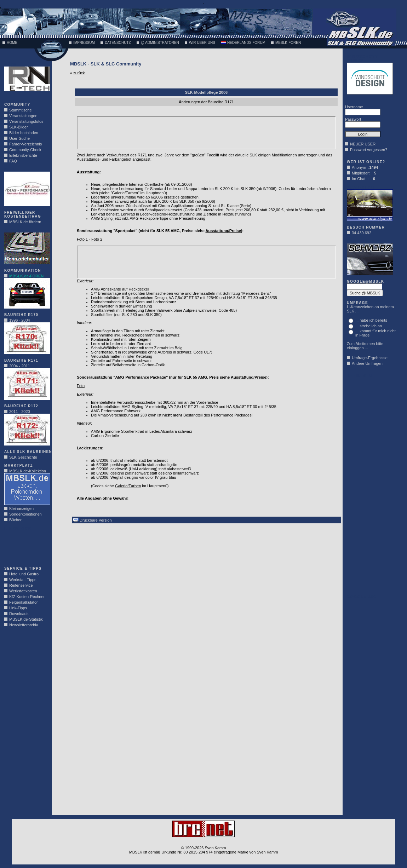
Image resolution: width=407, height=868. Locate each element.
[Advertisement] (25, 546)
